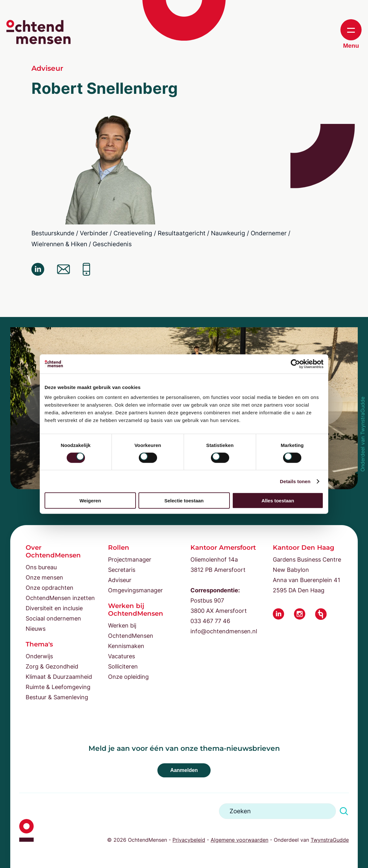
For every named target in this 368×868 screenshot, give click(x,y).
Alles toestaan (278, 501)
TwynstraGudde (330, 840)
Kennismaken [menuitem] (126, 646)
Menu (351, 34)
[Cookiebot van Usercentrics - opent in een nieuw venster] (295, 364)
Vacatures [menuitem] (121, 656)
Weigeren (90, 501)
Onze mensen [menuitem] (44, 577)
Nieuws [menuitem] (36, 629)
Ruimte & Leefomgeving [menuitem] (58, 687)
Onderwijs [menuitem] (39, 656)
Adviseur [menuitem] (120, 580)
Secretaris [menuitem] (122, 570)
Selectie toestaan (184, 501)
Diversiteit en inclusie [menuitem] (54, 608)
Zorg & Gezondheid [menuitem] (52, 666)
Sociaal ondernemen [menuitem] (53, 618)
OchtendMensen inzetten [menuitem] (60, 598)
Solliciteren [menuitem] (123, 666)
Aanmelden (184, 770)
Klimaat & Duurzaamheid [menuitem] (59, 677)
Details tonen (295, 481)
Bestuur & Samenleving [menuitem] (57, 697)
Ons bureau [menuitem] (41, 567)
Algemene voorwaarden (239, 840)
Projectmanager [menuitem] (130, 560)
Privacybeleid (189, 840)
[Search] (277, 811)
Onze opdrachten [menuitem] (50, 588)
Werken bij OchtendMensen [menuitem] (131, 631)
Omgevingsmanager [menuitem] (135, 590)
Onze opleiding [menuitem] (128, 677)
